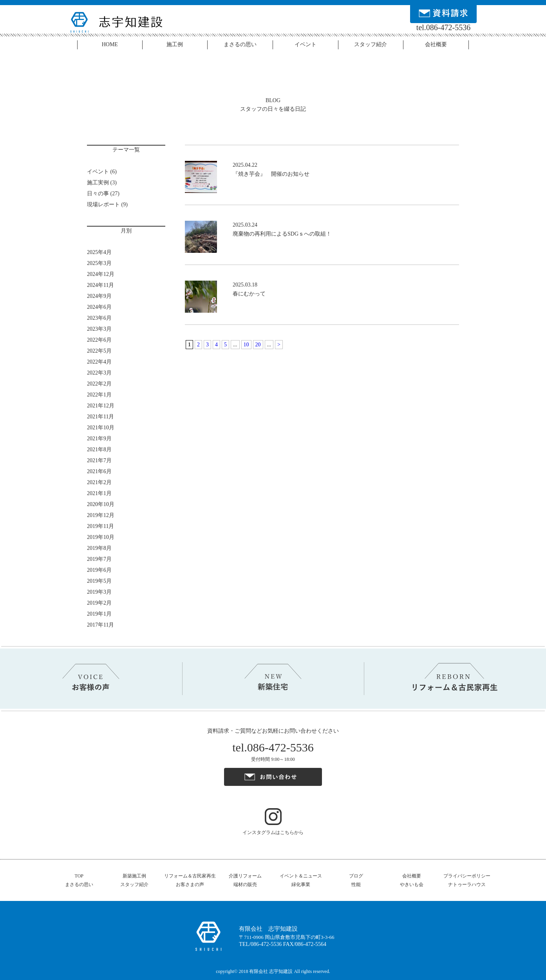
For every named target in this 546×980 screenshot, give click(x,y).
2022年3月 (99, 373)
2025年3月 (99, 263)
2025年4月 (99, 252)
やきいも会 (412, 885)
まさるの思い (240, 44)
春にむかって (249, 294)
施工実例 (98, 183)
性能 (356, 885)
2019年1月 (99, 614)
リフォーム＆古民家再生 (190, 876)
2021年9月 (99, 439)
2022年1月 (99, 395)
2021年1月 (99, 493)
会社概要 (436, 44)
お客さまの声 (190, 885)
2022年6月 (99, 340)
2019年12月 (101, 515)
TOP (79, 876)
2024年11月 (100, 285)
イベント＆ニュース (301, 876)
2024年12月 (101, 274)
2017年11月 (100, 625)
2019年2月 (99, 603)
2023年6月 (99, 318)
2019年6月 (99, 570)
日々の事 (98, 194)
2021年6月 (99, 471)
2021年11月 (100, 417)
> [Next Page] (279, 345)
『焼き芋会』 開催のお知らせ (271, 174)
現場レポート (103, 204)
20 (258, 345)
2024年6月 (99, 307)
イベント (306, 44)
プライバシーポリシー (467, 876)
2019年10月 (101, 537)
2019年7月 (99, 559)
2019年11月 (100, 526)
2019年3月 (99, 592)
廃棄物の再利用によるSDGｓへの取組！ (282, 234)
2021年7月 (99, 460)
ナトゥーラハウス (467, 885)
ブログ (356, 876)
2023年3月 (99, 329)
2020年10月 (101, 504)
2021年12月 (101, 406)
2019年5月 (99, 581)
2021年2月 (99, 482)
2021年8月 (99, 449)
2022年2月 (99, 384)
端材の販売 (245, 885)
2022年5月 (99, 351)
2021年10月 (101, 428)
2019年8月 (99, 548)
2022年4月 (99, 362)
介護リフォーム (245, 876)
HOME (110, 44)
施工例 (175, 44)
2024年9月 (99, 296)
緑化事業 (301, 885)
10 (246, 345)
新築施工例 (134, 876)
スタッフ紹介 (371, 44)
